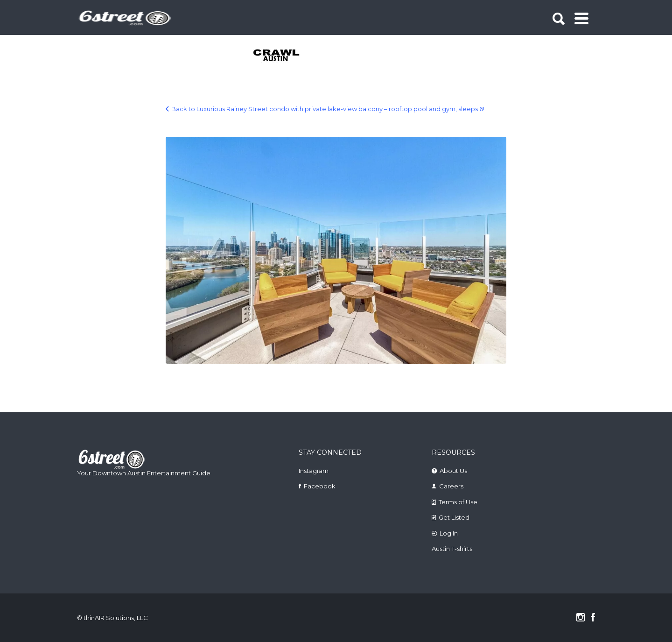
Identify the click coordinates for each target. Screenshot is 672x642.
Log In (449, 533)
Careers (451, 486)
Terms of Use (458, 502)
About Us (453, 471)
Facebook (320, 486)
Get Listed (454, 517)
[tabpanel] (282, 56)
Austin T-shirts (452, 549)
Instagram (314, 471)
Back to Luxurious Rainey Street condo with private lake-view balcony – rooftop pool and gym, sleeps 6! (328, 109)
